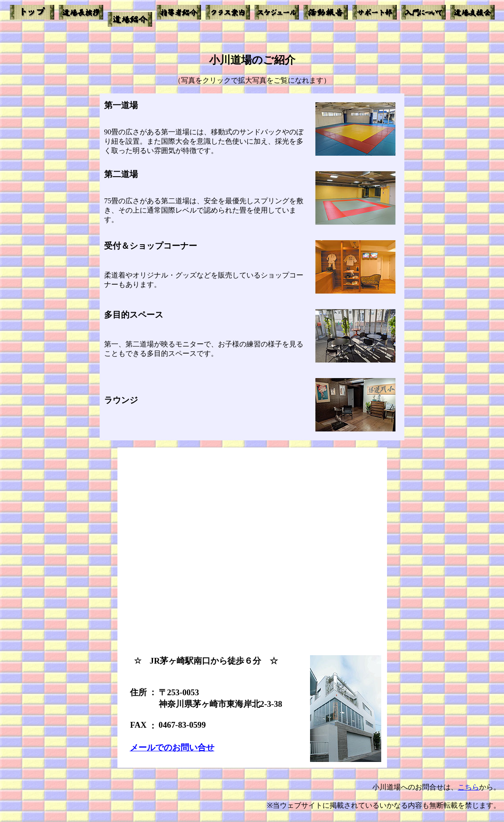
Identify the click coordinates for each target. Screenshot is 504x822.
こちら (468, 787)
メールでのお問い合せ (172, 747)
